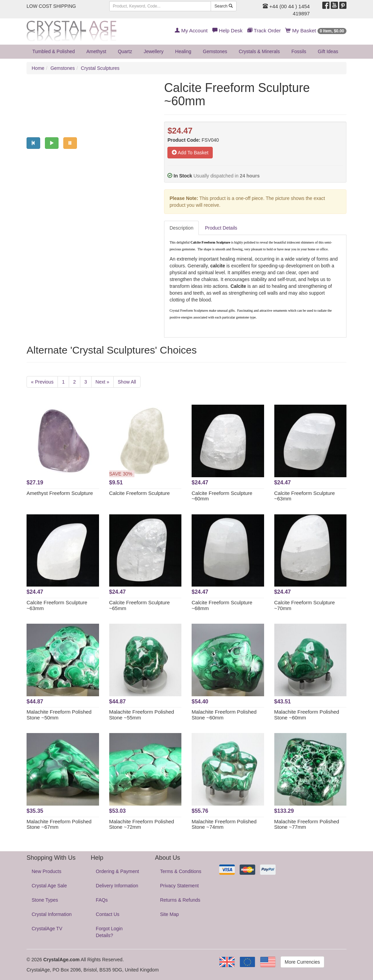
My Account (191, 30)
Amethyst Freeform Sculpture (60, 493)
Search (223, 6)
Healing (183, 51)
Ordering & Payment (118, 871)
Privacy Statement (179, 886)
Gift (328, 51)
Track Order (264, 30)
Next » (102, 382)
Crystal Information (52, 914)
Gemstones (215, 51)
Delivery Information (117, 886)
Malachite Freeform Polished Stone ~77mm (307, 824)
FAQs (102, 900)
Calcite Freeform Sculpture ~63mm (305, 496)
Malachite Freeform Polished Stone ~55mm (142, 715)
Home (38, 68)
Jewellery (153, 51)
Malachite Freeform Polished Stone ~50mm (59, 715)
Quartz (125, 51)
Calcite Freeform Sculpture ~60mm (222, 496)
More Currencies (302, 962)
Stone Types (45, 900)
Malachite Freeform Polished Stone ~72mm (142, 824)
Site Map (169, 914)
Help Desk (227, 30)
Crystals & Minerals (260, 51)
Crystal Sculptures (100, 68)
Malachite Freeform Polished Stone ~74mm (224, 824)
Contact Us (108, 914)
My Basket (316, 30)
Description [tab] (181, 228)
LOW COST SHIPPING (51, 6)
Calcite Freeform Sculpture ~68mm (222, 605)
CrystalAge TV (47, 929)
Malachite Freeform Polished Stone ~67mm (59, 824)
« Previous (42, 382)
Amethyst (96, 51)
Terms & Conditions (181, 871)
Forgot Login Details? (109, 932)
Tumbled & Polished (54, 51)
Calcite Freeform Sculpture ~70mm (305, 605)
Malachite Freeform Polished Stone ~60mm (224, 715)
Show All (127, 382)
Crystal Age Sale (49, 886)
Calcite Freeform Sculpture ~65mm (140, 605)
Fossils (299, 51)
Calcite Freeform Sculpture (140, 493)
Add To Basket (190, 153)
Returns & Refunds (180, 900)
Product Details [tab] (221, 228)
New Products (46, 871)
